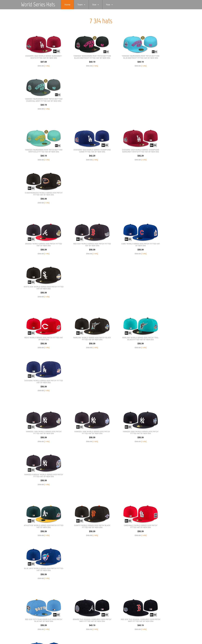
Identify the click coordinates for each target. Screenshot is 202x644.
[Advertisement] (84, 624)
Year (112, 5)
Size (98, 5)
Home (70, 5)
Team (84, 5)
